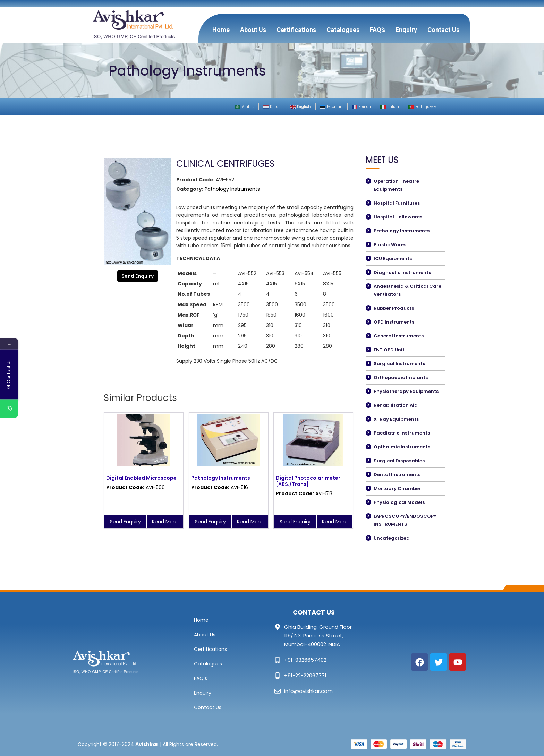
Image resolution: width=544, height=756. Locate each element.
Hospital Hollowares (398, 217)
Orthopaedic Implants (401, 377)
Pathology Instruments (232, 189)
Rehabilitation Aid (396, 405)
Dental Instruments (397, 475)
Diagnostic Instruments (402, 272)
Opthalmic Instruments (402, 447)
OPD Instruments (394, 322)
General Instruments (399, 336)
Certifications (296, 30)
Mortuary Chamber (397, 488)
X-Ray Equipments (396, 419)
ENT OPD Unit (389, 350)
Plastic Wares (390, 245)
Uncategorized (392, 538)
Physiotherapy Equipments (406, 391)
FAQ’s (377, 30)
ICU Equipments (393, 259)
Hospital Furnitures (397, 203)
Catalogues (343, 30)
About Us (253, 30)
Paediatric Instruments (402, 433)
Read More (165, 522)
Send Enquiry (138, 276)
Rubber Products (394, 308)
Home (221, 30)
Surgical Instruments (399, 364)
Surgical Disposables (399, 461)
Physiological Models (399, 502)
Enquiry (406, 30)
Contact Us (443, 30)
